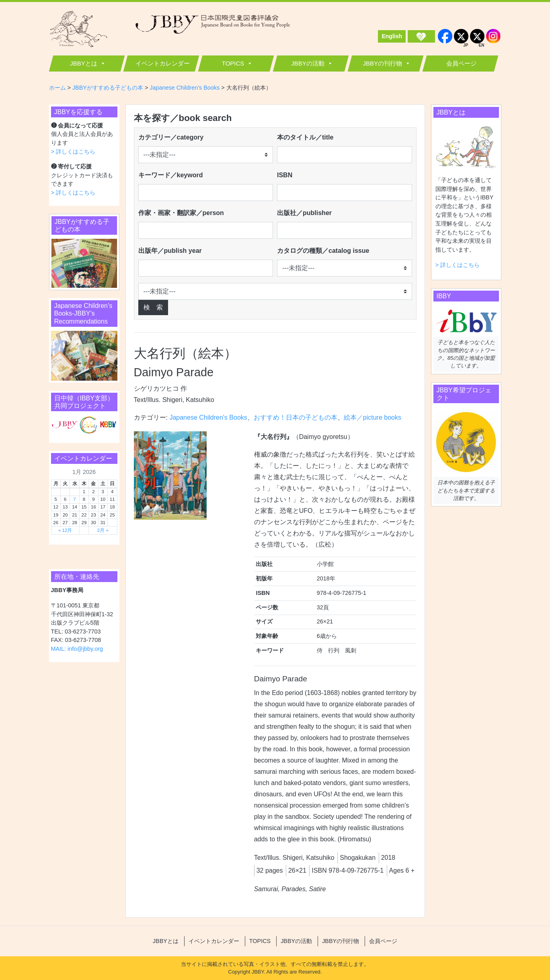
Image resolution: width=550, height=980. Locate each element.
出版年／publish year (170, 251)
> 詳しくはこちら (73, 152)
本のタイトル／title (305, 137)
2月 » (103, 530)
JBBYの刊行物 (382, 63)
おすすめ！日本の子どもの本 (296, 417)
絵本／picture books (372, 417)
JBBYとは (84, 63)
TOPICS (233, 63)
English (392, 36)
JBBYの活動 (308, 63)
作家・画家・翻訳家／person (181, 213)
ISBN (285, 175)
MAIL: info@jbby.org (77, 649)
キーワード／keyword (171, 175)
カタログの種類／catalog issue (323, 251)
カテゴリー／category (171, 137)
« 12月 (65, 530)
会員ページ (461, 63)
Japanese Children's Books (208, 417)
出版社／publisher (304, 213)
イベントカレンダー (163, 63)
